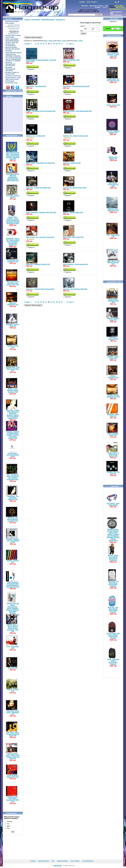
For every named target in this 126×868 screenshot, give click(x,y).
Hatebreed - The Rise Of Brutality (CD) (38, 188)
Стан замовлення (116, 15)
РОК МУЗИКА (10, 23)
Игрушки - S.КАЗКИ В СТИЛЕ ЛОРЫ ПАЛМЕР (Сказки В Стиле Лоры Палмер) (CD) (13, 435)
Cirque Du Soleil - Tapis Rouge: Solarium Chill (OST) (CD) (13, 799)
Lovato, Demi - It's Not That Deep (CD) (113, 80)
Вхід (112, 13)
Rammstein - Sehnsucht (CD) (113, 338)
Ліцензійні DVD (14, 30)
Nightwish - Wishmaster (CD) (13, 304)
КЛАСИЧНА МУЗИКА (12, 21)
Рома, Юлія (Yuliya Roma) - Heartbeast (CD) (13, 713)
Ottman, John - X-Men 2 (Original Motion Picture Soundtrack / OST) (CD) (13, 628)
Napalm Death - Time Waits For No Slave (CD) (13, 369)
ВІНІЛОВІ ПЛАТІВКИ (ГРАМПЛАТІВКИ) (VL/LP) (13, 26)
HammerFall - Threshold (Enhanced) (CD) (76, 86)
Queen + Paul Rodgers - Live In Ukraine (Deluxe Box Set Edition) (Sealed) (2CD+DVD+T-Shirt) (13, 220)
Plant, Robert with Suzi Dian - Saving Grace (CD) (113, 55)
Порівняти (31, 69)
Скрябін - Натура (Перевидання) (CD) (113, 396)
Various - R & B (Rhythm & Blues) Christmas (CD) (13, 390)
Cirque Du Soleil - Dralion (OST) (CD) (13, 776)
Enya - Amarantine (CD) (13, 647)
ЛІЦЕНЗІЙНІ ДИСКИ (14, 28)
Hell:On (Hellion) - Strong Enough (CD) (75, 264)
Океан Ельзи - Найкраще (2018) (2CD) (113, 301)
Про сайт (85, 6)
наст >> (72, 44)
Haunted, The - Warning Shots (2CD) (75, 188)
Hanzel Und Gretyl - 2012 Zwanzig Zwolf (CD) (77, 111)
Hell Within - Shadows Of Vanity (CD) (38, 264)
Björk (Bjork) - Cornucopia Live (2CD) (113, 185)
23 (51, 44)
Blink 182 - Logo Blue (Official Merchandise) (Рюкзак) (113, 610)
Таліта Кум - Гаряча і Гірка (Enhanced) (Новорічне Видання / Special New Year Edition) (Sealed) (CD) (13, 414)
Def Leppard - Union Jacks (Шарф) (113, 504)
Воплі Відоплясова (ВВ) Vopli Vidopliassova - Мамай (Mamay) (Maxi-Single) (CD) (13, 177)
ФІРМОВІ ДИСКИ (13, 34)
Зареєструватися (116, 12)
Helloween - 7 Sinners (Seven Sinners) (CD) (40, 289)
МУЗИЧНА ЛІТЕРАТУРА (13, 76)
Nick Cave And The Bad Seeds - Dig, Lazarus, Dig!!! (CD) (13, 283)
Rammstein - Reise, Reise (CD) (113, 415)
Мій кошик (114, 19)
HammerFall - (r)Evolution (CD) (36, 86)
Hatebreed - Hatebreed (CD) (72, 163)
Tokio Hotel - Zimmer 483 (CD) (13, 196)
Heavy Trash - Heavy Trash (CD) (73, 237)
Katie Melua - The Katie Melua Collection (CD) (13, 498)
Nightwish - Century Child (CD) (13, 325)
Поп (8, 828)
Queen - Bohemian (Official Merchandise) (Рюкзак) (113, 662)
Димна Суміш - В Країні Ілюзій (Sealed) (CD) (113, 454)
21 (46, 44)
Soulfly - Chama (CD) (113, 105)
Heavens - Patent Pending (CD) (73, 212)
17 (36, 44)
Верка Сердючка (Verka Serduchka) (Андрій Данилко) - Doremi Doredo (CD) (13, 584)
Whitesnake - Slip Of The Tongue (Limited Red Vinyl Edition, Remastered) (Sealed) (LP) (13, 242)
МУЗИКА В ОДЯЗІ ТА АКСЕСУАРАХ (12, 73)
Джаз (9, 826)
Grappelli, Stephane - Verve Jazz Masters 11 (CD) (13, 541)
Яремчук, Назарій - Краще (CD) (113, 319)
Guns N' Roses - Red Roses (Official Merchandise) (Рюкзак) (113, 636)
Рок (8, 824)
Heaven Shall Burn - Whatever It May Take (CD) (41, 212)
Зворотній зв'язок (62, 861)
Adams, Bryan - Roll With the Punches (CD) (113, 263)
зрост (46, 41)
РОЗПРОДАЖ (10, 81)
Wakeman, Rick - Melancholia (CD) (113, 210)
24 (54, 44)
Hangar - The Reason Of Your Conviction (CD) (41, 111)
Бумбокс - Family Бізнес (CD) (113, 358)
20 (44, 44)
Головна (82, 2)
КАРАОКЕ (9, 51)
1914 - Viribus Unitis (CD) (113, 236)
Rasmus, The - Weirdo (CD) (113, 158)
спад (50, 41)
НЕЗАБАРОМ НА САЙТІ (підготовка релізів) (13, 79)
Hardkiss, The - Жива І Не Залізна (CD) (76, 136)
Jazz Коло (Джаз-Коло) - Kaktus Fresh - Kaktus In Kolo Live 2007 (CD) (13, 756)
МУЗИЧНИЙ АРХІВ (12, 83)
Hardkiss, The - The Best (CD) (36, 136)
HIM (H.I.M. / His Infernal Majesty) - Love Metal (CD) (13, 519)
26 (59, 44)
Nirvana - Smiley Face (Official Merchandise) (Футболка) (113, 558)
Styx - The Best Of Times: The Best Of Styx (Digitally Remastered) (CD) (13, 477)
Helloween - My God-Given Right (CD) (75, 289)
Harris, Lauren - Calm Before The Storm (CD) (40, 163)
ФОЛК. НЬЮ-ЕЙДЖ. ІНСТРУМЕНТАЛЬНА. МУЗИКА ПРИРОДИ (12, 41)
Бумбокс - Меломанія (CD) (113, 377)
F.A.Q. (105, 7)
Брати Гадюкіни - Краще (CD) (113, 434)
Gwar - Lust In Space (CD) (71, 60)
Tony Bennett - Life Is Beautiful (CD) (13, 261)
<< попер (27, 44)
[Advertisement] (13, 115)
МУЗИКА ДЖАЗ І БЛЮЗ (13, 35)
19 (41, 44)
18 (38, 44)
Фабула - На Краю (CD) (13, 690)
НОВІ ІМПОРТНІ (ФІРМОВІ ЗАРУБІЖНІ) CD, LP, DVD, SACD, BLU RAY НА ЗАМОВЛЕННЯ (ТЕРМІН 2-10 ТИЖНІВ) (14, 58)
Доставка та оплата (96, 6)
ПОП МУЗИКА (10, 37)
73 (67, 44)
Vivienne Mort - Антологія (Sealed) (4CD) (13, 455)
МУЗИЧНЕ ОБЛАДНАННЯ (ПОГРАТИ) (10, 69)
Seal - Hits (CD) (13, 668)
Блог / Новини (92, 2)
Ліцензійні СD (14, 32)
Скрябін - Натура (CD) (13, 347)
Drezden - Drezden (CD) (13, 561)
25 (57, 44)
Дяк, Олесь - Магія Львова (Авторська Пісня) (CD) (13, 734)
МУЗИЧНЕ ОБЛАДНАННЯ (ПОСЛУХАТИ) (10, 64)
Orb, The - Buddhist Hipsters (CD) (113, 132)
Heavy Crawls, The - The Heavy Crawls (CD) (40, 237)
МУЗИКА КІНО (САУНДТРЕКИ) (11, 45)
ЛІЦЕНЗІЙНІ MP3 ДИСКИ (14, 53)
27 (62, 44)
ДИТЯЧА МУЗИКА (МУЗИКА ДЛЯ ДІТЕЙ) (13, 48)
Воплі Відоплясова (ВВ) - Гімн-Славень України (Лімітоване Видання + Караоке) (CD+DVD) (13, 156)
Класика (10, 822)
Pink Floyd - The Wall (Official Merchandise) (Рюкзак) (113, 584)
